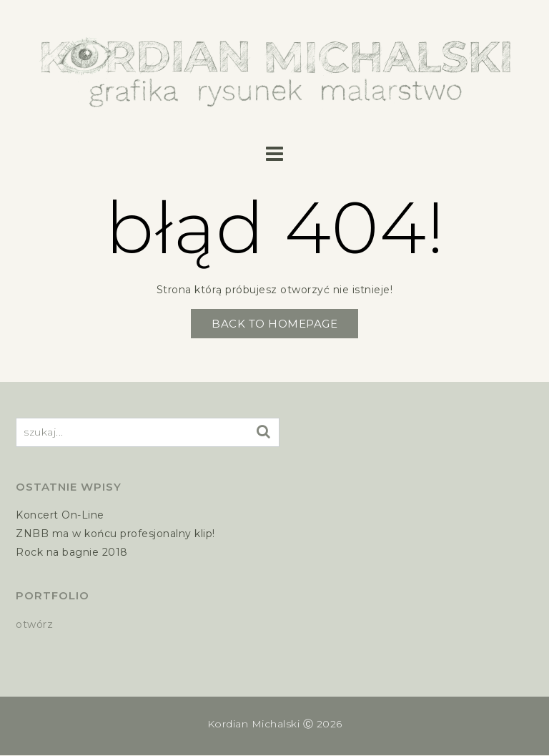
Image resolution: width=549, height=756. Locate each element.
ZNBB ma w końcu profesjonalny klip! (115, 534)
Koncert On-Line (60, 515)
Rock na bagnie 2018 (72, 552)
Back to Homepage (274, 324)
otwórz (34, 624)
